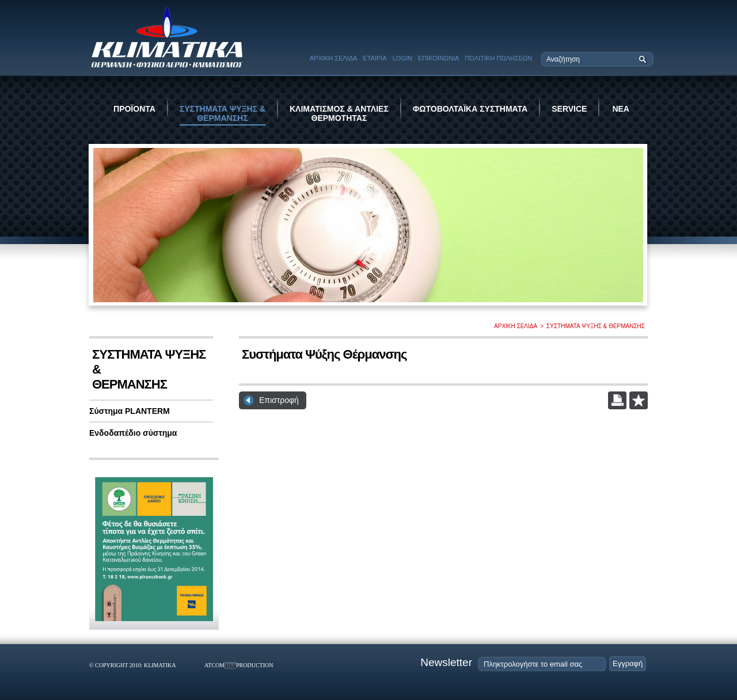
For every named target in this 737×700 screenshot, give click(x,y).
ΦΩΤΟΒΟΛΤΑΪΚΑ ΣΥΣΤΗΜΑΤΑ (470, 109)
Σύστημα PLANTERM (130, 411)
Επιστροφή (279, 400)
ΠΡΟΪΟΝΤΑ (134, 109)
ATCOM (214, 665)
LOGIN (402, 58)
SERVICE (569, 109)
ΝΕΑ (621, 109)
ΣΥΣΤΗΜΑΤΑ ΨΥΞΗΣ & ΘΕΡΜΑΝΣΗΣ (223, 113)
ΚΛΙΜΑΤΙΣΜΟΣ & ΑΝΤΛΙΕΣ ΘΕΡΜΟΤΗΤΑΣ (339, 113)
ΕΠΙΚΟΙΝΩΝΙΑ (438, 58)
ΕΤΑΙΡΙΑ (375, 58)
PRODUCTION (254, 665)
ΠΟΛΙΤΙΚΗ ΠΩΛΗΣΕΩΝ (498, 58)
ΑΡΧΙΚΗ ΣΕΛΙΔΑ (334, 58)
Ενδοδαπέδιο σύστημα (133, 433)
